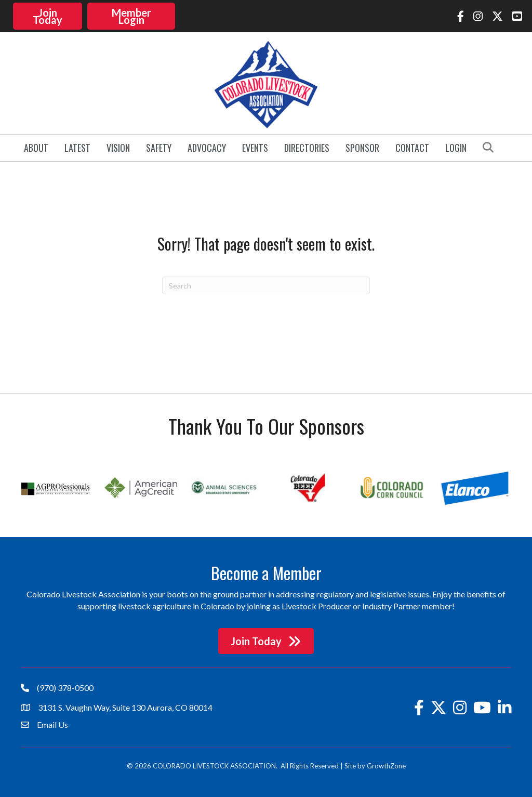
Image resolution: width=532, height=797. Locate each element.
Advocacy (207, 148)
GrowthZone (386, 766)
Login (456, 148)
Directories (307, 148)
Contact (412, 148)
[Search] (266, 285)
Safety (159, 148)
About (36, 148)
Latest (77, 148)
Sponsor (362, 148)
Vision (118, 148)
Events (255, 148)
